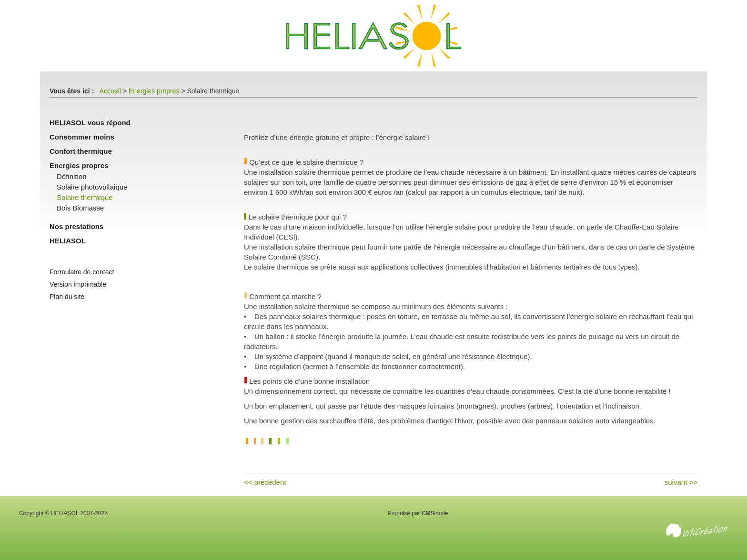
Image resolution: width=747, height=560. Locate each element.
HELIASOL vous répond (90, 123)
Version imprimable (78, 284)
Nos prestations (76, 226)
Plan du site (67, 297)
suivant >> (681, 482)
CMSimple (435, 513)
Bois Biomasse (80, 208)
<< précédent (265, 482)
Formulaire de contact (82, 272)
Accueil (110, 91)
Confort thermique (81, 151)
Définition (72, 176)
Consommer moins (82, 137)
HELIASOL (68, 241)
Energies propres (154, 91)
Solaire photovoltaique (92, 187)
